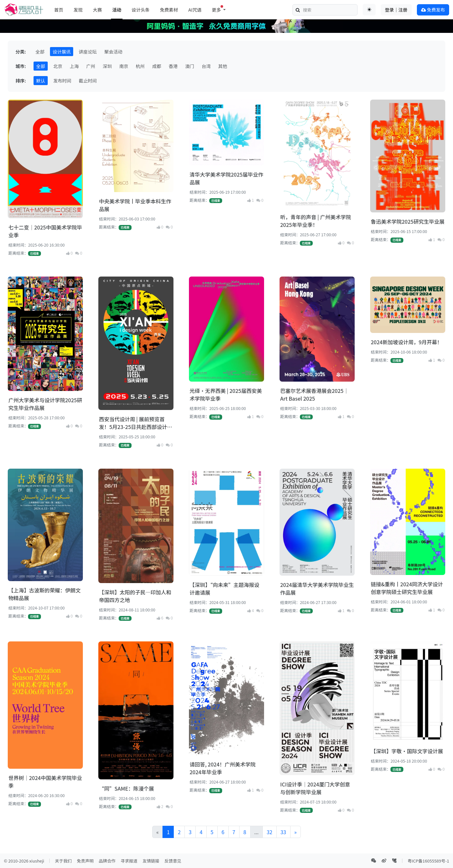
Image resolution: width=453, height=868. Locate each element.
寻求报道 (129, 861)
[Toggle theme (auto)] (369, 10)
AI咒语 (195, 10)
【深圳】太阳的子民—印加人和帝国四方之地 (135, 596)
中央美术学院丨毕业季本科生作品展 (135, 205)
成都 (157, 66)
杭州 (140, 66)
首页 (59, 10)
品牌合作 (107, 861)
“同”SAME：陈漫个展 (127, 788)
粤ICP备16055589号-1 (428, 861)
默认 (41, 81)
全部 (40, 52)
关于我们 (63, 861)
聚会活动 (113, 52)
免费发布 (433, 10)
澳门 (190, 66)
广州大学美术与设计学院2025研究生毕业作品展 (45, 404)
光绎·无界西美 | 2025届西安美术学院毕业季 (226, 395)
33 (283, 832)
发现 (78, 10)
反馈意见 (173, 861)
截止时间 (88, 81)
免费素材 (169, 10)
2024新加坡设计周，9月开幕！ (407, 342)
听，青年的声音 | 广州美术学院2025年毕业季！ (316, 221)
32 (270, 832)
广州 (91, 66)
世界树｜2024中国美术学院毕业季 (45, 782)
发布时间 (62, 81)
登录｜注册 (396, 10)
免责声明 (85, 861)
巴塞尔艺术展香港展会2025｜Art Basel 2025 (314, 395)
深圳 (107, 66)
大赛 (97, 10)
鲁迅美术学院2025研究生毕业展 (408, 221)
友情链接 (151, 861)
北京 (58, 66)
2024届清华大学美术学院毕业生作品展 (317, 589)
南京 (124, 66)
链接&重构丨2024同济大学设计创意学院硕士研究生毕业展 (407, 588)
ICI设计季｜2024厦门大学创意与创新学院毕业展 (315, 788)
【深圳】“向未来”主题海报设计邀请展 (224, 589)
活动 (117, 10)
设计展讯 (62, 52)
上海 (74, 66)
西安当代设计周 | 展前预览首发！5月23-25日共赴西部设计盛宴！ (136, 423)
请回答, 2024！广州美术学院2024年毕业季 (223, 768)
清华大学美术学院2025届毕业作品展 (226, 178)
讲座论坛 (88, 52)
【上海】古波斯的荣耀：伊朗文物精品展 (44, 594)
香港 (173, 66)
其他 (223, 66)
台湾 (206, 66)
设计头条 (141, 10)
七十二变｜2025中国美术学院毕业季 (45, 231)
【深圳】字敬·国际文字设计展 (407, 751)
